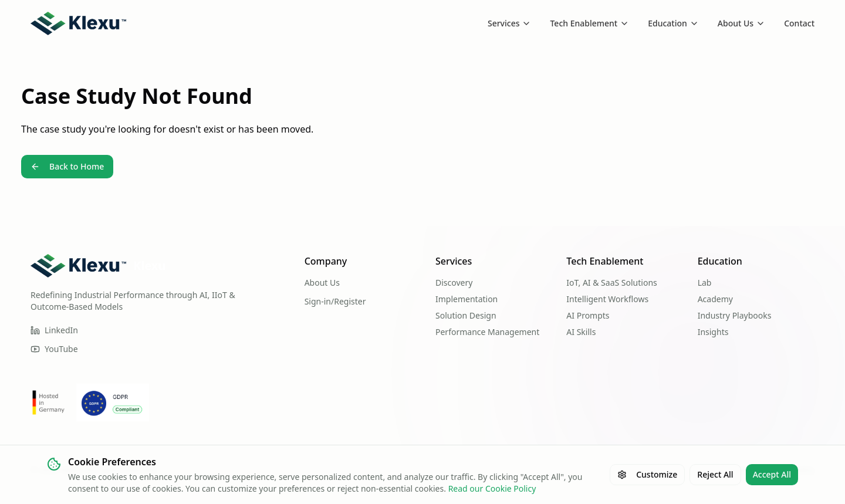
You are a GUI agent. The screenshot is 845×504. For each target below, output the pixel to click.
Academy (715, 299)
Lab (705, 283)
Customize (647, 474)
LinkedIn (54, 330)
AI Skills (581, 332)
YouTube (54, 349)
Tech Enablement (589, 23)
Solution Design (466, 315)
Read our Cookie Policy (492, 488)
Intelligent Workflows (607, 299)
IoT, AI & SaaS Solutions (611, 283)
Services (510, 23)
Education (673, 23)
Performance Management (487, 332)
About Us (741, 23)
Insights (713, 332)
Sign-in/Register (335, 301)
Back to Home (67, 166)
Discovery (454, 283)
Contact (799, 23)
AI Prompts (588, 315)
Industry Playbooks (735, 315)
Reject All (715, 474)
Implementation (467, 299)
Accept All (772, 474)
